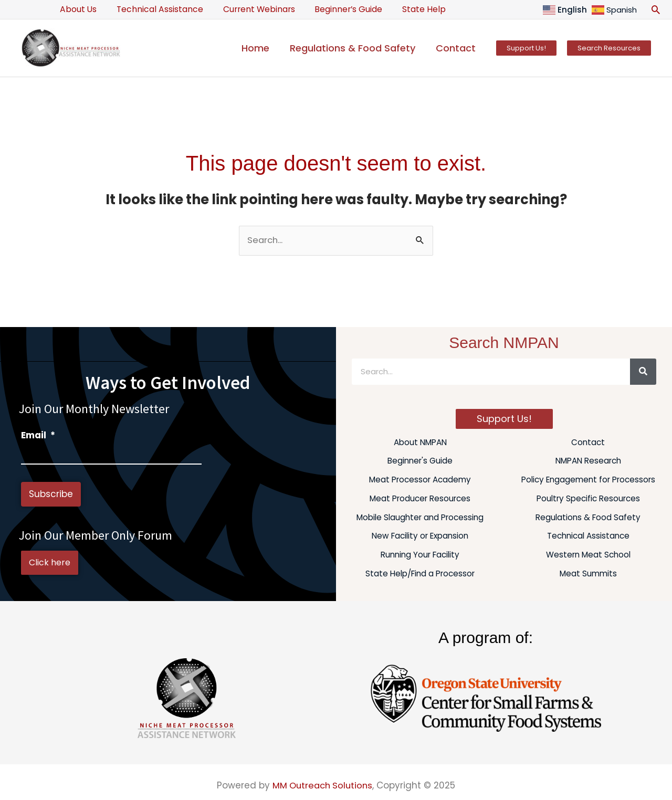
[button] (656, 9)
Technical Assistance (155, 9)
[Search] (643, 372)
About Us (77, 9)
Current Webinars (250, 9)
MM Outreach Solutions (323, 785)
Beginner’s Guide (336, 9)
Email (38, 435)
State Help (409, 9)
